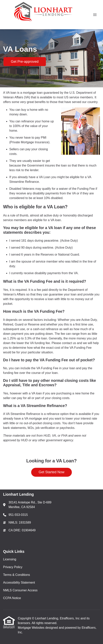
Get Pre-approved (25, 62)
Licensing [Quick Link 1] (10, 559)
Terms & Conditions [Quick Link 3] (17, 575)
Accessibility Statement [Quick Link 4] (19, 583)
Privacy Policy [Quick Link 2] (13, 567)
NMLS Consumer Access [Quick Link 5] (20, 590)
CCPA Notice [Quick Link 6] (12, 598)
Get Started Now (51, 472)
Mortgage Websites (32, 628)
